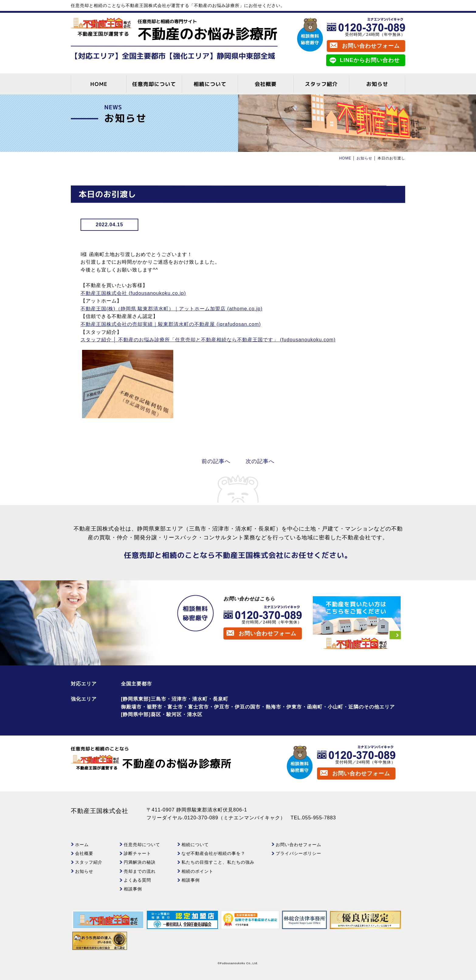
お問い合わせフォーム (371, 46)
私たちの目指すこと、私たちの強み (218, 862)
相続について (210, 84)
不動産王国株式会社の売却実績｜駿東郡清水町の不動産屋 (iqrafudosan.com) (171, 324)
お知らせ (377, 84)
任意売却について (154, 84)
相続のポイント (197, 871)
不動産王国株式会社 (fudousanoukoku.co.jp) (133, 293)
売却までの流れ (140, 871)
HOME (99, 84)
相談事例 (133, 889)
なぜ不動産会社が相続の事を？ (213, 853)
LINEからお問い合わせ (370, 60)
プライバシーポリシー (298, 853)
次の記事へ (260, 461)
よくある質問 (137, 880)
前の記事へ (216, 461)
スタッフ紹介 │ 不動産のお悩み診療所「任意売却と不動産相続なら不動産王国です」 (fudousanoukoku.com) (208, 340)
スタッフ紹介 (321, 84)
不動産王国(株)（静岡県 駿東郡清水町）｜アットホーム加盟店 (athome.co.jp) (172, 309)
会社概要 (266, 84)
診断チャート (137, 853)
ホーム (82, 845)
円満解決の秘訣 (140, 862)
